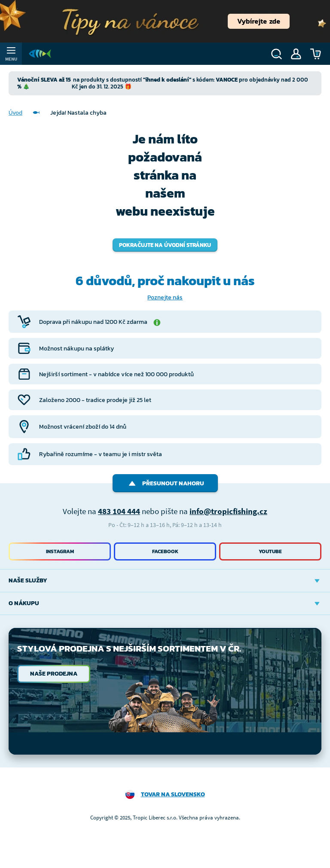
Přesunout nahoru (165, 483)
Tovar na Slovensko (173, 794)
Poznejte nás (165, 297)
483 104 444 (119, 511)
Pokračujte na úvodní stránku (165, 245)
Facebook (165, 551)
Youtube (270, 551)
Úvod (15, 113)
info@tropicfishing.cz (228, 511)
